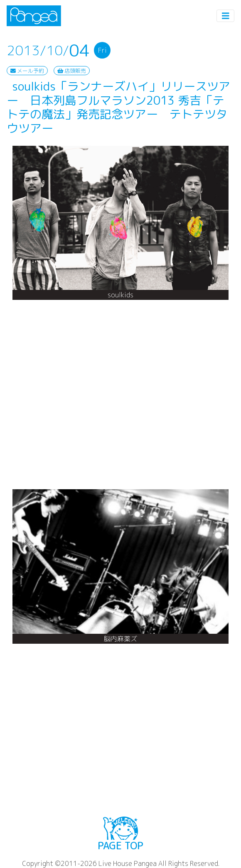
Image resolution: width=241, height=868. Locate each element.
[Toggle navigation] (226, 16)
